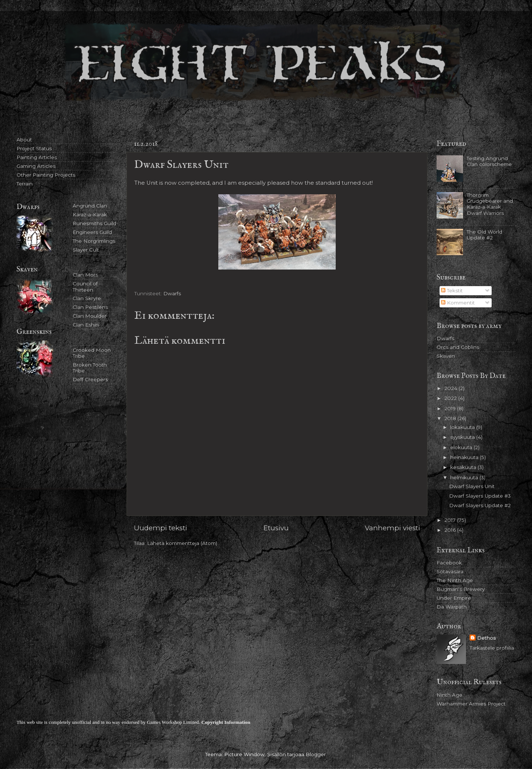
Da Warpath (452, 607)
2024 (451, 388)
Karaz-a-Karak (90, 214)
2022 (451, 398)
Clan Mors (85, 275)
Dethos (486, 638)
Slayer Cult (86, 250)
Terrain (25, 184)
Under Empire (454, 598)
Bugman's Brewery (461, 589)
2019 (451, 408)
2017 (451, 520)
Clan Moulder (90, 316)
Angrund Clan (90, 206)
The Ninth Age (455, 580)
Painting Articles (37, 157)
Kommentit (458, 303)
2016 (451, 530)
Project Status (34, 148)
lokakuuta (463, 427)
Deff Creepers (90, 379)
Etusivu (276, 528)
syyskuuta (463, 437)
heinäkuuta (465, 457)
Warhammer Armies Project (471, 704)
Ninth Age (449, 695)
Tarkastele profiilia (492, 648)
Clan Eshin (86, 325)
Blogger (316, 754)
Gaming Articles (36, 166)
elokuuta (462, 447)
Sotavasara (450, 571)
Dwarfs (172, 293)
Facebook (449, 563)
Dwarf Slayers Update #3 (480, 496)
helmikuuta (465, 477)
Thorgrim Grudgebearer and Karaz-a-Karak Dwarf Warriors (490, 204)
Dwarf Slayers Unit (472, 486)
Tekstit (452, 290)
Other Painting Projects (46, 175)
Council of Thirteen (85, 286)
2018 (451, 418)
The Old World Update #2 (484, 235)
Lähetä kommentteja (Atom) (182, 543)
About (24, 140)
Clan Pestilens (90, 307)
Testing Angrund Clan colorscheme (489, 161)
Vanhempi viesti (392, 528)
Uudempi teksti (161, 528)
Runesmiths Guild (94, 223)
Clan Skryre (87, 298)
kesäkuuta (464, 467)
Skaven (446, 356)
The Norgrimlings (94, 241)
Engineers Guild (92, 232)
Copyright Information (226, 722)
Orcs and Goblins (458, 347)
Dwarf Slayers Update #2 (480, 505)
